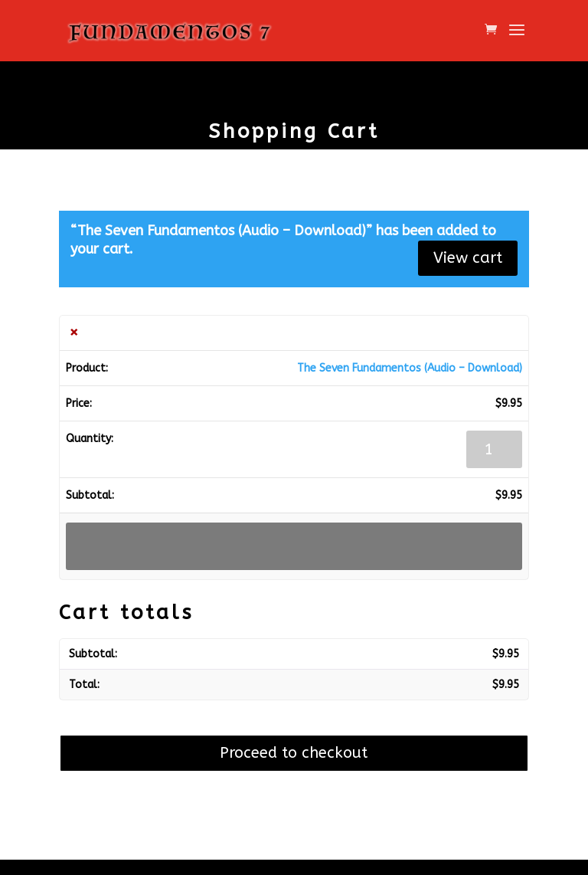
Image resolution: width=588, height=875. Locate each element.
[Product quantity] (494, 449)
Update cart (294, 546)
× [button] (74, 333)
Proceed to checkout (294, 753)
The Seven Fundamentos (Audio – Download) (410, 368)
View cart (468, 258)
